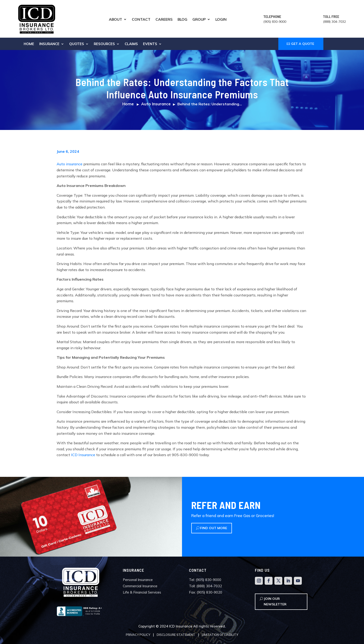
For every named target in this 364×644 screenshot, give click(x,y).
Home (29, 44)
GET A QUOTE (303, 44)
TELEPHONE (272, 16)
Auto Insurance (156, 104)
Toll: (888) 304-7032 (205, 586)
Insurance (49, 44)
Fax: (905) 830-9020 (206, 592)
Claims (131, 44)
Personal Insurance (138, 580)
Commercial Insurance (140, 586)
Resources (104, 44)
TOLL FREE (331, 16)
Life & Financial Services (142, 592)
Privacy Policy (138, 635)
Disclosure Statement (176, 635)
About (115, 20)
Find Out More (214, 528)
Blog (182, 20)
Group (199, 20)
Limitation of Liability (220, 635)
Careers (164, 20)
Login (221, 20)
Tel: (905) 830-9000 (205, 580)
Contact (141, 20)
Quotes (77, 44)
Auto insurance (70, 164)
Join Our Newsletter (275, 601)
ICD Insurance (83, 455)
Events (150, 44)
